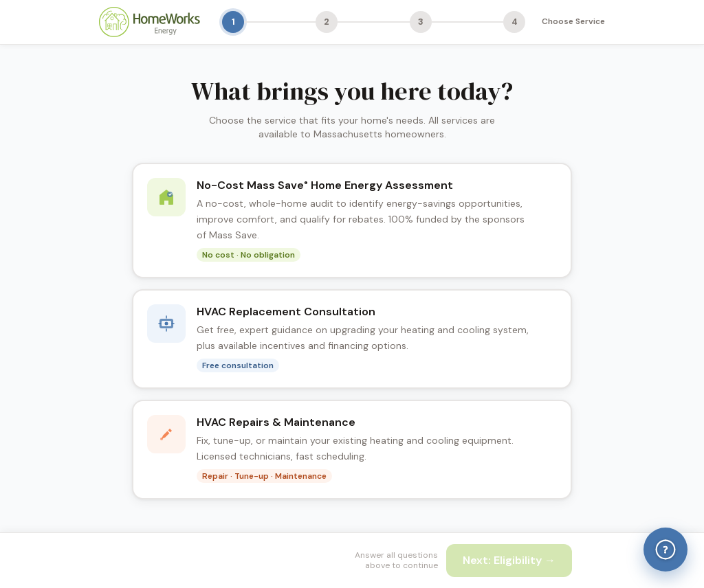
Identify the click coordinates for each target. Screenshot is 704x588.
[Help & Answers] (665, 550)
